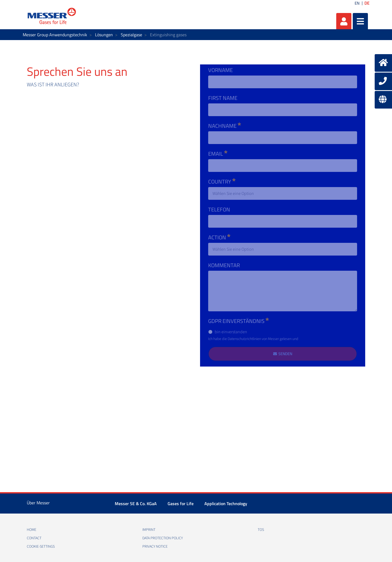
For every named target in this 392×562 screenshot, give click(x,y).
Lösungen (104, 35)
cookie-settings (41, 547)
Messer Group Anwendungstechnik (55, 35)
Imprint (149, 530)
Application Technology (226, 504)
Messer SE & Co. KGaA (136, 504)
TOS (261, 530)
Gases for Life (181, 504)
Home (32, 530)
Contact (34, 538)
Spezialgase (131, 35)
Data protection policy (163, 538)
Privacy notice (155, 547)
